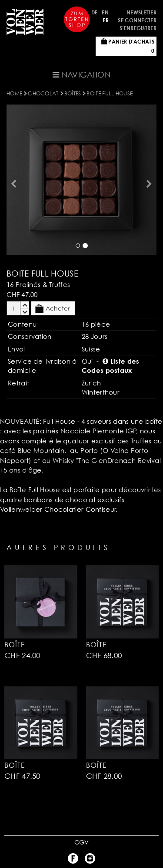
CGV (82, 842)
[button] (13, 180)
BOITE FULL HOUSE (110, 93)
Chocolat (43, 93)
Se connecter (137, 20)
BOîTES (73, 93)
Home (14, 93)
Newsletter (141, 12)
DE (95, 12)
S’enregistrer (138, 28)
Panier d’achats (128, 46)
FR (106, 20)
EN (105, 12)
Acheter (52, 309)
